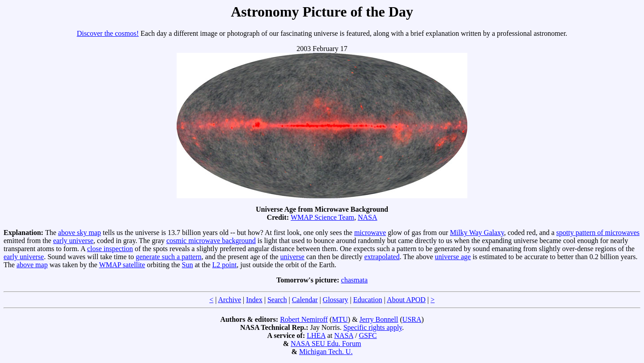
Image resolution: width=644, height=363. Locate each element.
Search (277, 300)
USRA (412, 319)
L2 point (225, 265)
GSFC (368, 335)
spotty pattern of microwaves (598, 233)
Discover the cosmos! (108, 33)
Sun (188, 265)
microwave (370, 233)
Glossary (336, 300)
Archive (230, 300)
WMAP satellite (122, 265)
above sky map (80, 233)
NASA (368, 217)
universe (292, 257)
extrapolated (382, 257)
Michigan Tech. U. (326, 352)
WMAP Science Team (322, 217)
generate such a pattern (169, 257)
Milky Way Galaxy (477, 233)
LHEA (316, 335)
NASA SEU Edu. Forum (326, 344)
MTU (340, 319)
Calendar (305, 300)
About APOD (406, 300)
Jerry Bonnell (379, 319)
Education (368, 300)
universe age (453, 257)
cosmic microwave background (211, 241)
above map (32, 265)
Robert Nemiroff (304, 319)
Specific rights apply (373, 327)
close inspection (110, 249)
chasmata (355, 280)
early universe (73, 241)
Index (254, 300)
